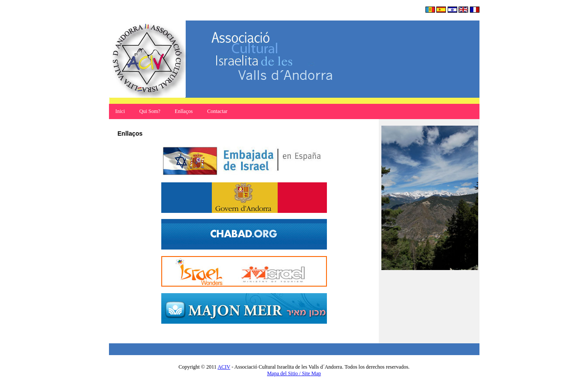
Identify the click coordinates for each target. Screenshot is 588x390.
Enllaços (184, 111)
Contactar (217, 111)
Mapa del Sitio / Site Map (294, 373)
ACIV (224, 367)
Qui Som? (150, 111)
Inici (121, 111)
